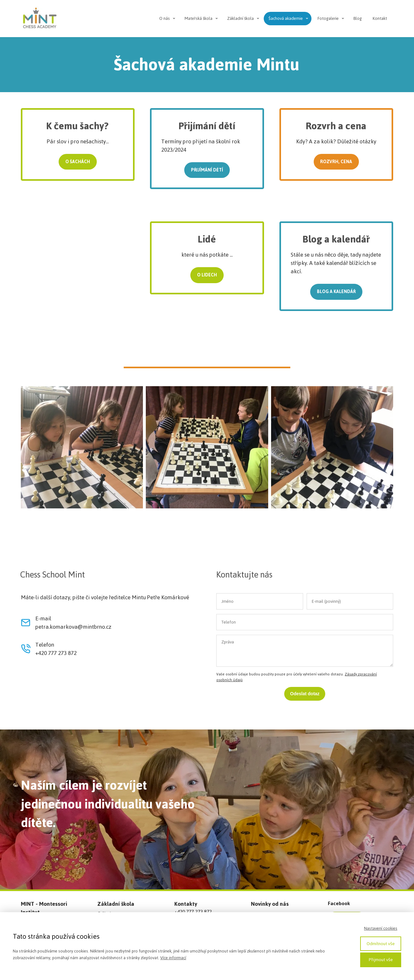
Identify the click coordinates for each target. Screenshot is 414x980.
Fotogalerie (328, 18)
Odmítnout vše (381, 944)
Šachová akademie (286, 18)
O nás (165, 18)
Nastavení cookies (381, 928)
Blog (358, 18)
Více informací (173, 958)
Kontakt (380, 18)
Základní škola (240, 18)
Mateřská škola (199, 18)
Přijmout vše (381, 960)
